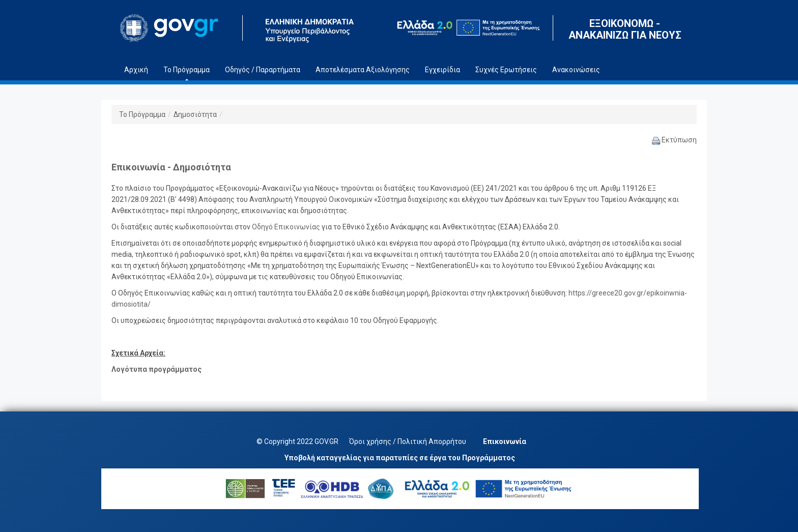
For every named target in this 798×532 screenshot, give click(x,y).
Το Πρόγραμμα (142, 114)
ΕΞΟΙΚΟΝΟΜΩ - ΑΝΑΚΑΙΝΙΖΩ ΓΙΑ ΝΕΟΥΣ (625, 29)
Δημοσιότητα (195, 114)
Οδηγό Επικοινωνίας (286, 227)
